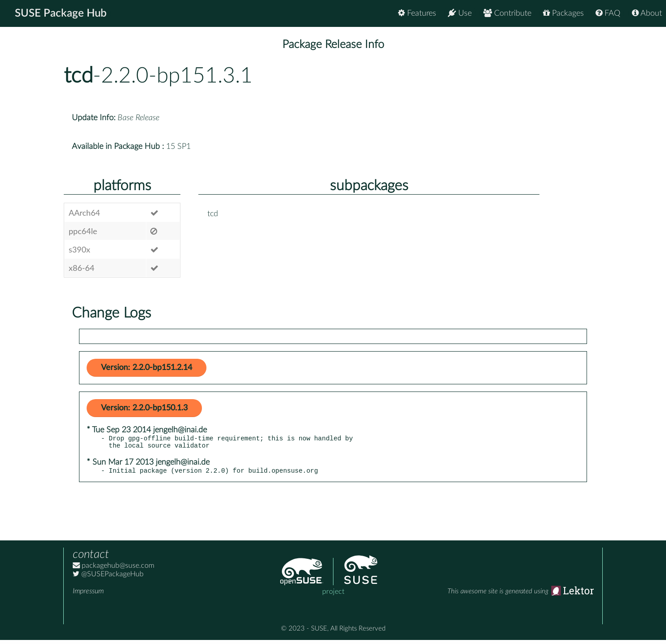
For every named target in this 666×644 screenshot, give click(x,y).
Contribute (507, 13)
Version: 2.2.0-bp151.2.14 (147, 368)
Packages (563, 13)
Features (417, 13)
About (647, 13)
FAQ (608, 13)
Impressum (88, 595)
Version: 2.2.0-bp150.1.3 (144, 408)
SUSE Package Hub (61, 13)
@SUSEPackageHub (108, 578)
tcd (78, 76)
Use (460, 13)
